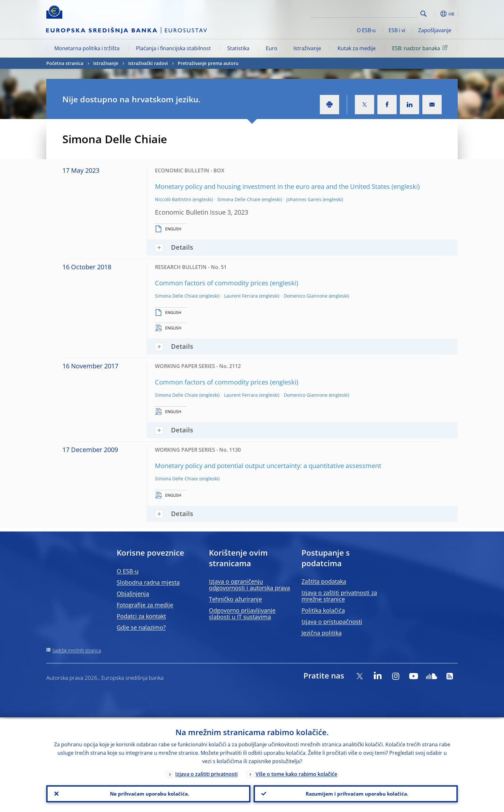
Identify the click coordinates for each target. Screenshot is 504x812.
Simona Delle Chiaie (239, 199)
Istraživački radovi (148, 63)
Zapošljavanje (435, 30)
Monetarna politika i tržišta (87, 48)
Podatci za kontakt (141, 616)
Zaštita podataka (324, 581)
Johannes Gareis (304, 199)
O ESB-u (366, 30)
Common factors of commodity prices (212, 283)
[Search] (386, 13)
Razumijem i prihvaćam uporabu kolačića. (356, 793)
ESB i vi (397, 30)
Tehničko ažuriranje (235, 599)
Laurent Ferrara (241, 296)
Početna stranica (65, 63)
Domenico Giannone (306, 296)
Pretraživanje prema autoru (208, 63)
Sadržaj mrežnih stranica (77, 650)
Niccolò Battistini (173, 199)
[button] (435, 14)
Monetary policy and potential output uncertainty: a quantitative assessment (268, 466)
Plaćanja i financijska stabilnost (173, 48)
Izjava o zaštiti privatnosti (206, 772)
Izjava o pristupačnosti (332, 622)
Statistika (238, 48)
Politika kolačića (323, 610)
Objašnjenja (133, 594)
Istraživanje (307, 48)
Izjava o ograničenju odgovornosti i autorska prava (249, 585)
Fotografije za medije (145, 605)
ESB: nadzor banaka (421, 48)
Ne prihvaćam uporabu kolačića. (148, 793)
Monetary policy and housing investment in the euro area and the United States (272, 186)
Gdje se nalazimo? (141, 627)
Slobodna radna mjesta (148, 582)
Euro (272, 48)
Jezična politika (322, 633)
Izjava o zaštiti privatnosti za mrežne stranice (339, 596)
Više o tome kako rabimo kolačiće (296, 772)
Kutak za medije (357, 48)
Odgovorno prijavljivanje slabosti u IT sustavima (242, 614)
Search (423, 14)
